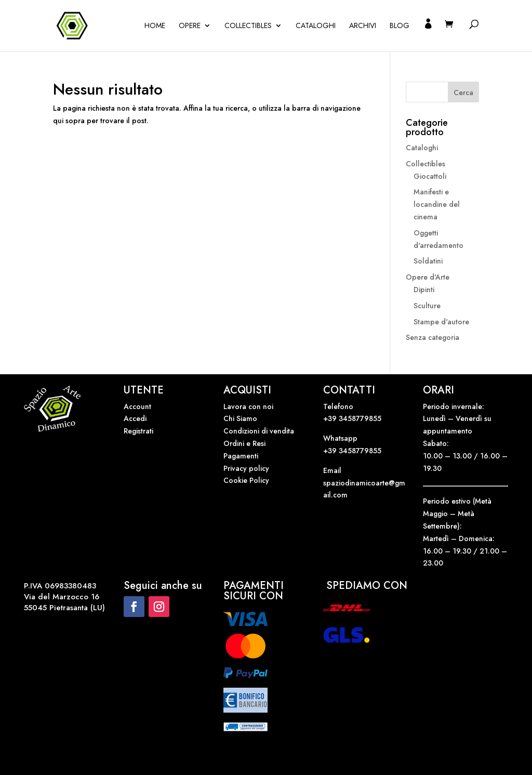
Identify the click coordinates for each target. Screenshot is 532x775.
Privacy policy (246, 468)
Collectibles (248, 26)
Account (137, 406)
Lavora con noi (248, 406)
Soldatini (428, 261)
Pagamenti (241, 456)
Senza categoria (433, 337)
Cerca (463, 93)
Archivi (363, 26)
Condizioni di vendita (259, 431)
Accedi (135, 418)
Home (155, 26)
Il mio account (428, 36)
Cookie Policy (246, 480)
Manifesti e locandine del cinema (437, 204)
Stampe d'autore (441, 322)
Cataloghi (316, 26)
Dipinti (424, 290)
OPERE (190, 26)
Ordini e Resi (244, 443)
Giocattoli (430, 176)
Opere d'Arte (428, 277)
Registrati (138, 431)
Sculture (427, 306)
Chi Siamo (240, 418)
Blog (400, 26)
